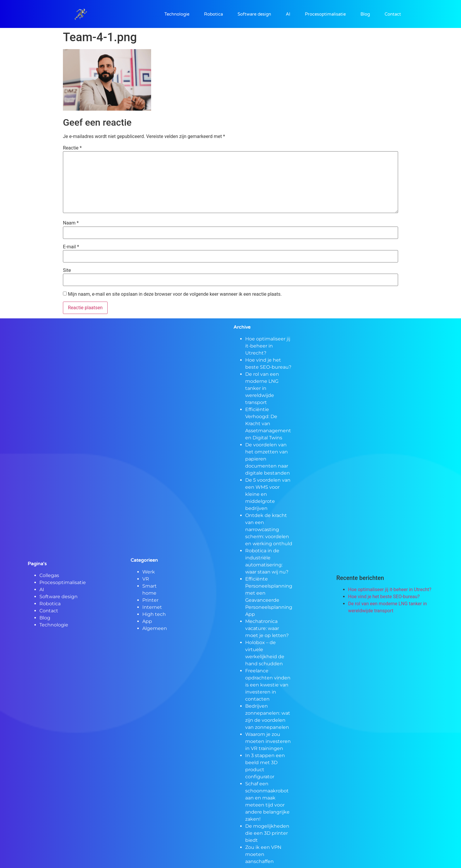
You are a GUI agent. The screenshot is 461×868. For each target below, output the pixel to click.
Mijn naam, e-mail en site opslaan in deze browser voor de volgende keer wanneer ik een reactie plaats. (175, 294)
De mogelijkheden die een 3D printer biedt (267, 833)
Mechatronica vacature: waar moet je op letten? (267, 628)
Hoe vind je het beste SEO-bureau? (384, 597)
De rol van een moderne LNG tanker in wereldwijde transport (262, 388)
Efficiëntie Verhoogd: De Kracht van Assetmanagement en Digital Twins (268, 424)
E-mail (71, 247)
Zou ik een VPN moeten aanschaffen (263, 854)
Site (67, 270)
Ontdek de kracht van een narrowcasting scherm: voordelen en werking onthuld (269, 529)
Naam (71, 223)
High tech (154, 614)
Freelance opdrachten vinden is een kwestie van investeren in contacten (268, 685)
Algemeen (155, 628)
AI (288, 14)
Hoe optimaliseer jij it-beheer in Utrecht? (268, 346)
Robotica (213, 14)
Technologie (177, 14)
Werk (149, 572)
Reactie (72, 148)
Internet (152, 607)
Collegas (49, 575)
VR (146, 579)
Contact (393, 14)
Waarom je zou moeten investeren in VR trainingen (268, 741)
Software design (254, 14)
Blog (365, 14)
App (147, 621)
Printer (150, 600)
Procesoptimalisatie (325, 14)
